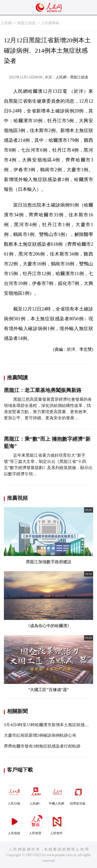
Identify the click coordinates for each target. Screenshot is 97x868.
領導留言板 (78, 794)
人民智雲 (36, 824)
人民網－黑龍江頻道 (72, 77)
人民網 (6, 23)
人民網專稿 (50, 23)
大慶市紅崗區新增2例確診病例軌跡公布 (40, 735)
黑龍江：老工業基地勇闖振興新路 (43, 390)
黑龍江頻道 (26, 23)
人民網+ (36, 794)
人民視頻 (14, 824)
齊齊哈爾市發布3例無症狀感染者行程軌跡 (42, 746)
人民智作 (57, 824)
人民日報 (14, 794)
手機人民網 (57, 794)
